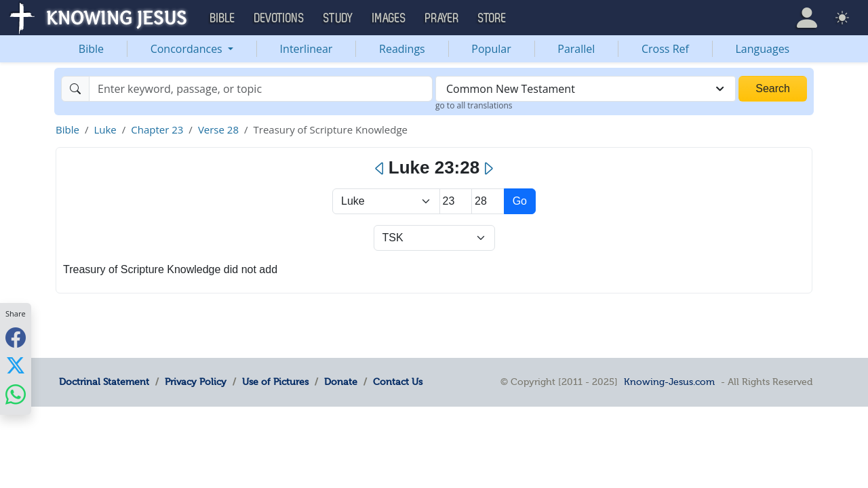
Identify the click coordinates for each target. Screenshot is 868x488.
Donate (341, 382)
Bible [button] (223, 18)
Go (520, 201)
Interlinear (307, 49)
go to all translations (474, 105)
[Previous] (380, 169)
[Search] (261, 89)
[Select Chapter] (456, 201)
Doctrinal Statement (104, 382)
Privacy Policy (196, 382)
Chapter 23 (157, 129)
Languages (763, 49)
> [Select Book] (386, 201)
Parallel (576, 49)
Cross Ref (665, 49)
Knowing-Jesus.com (669, 382)
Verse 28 (218, 129)
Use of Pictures (275, 382)
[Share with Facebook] (16, 337)
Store (492, 18)
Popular (491, 49)
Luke (105, 129)
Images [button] (389, 18)
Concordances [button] (188, 49)
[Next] (488, 169)
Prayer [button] (442, 18)
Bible (91, 49)
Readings (402, 49)
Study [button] (338, 18)
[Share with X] (16, 365)
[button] (807, 18)
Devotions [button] (279, 18)
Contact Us (398, 382)
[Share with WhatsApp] (16, 394)
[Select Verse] (488, 201)
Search (773, 88)
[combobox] (586, 89)
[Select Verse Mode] (434, 238)
